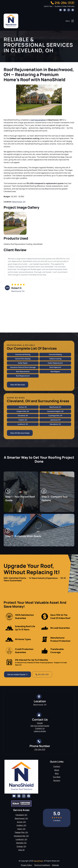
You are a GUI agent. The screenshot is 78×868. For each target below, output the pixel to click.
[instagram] (69, 10)
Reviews (57, 780)
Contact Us (40, 728)
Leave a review (40, 731)
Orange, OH (21, 846)
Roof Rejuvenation (23, 372)
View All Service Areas (20, 433)
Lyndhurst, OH (23, 424)
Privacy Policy (27, 865)
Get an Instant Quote (18, 674)
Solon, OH (21, 829)
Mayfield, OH (21, 843)
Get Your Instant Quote (40, 726)
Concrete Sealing (55, 354)
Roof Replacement (23, 376)
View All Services (18, 385)
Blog (57, 773)
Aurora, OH (23, 407)
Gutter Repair (23, 363)
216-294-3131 (64, 3)
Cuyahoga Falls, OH (55, 416)
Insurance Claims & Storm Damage (23, 367)
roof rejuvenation (38, 120)
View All (21, 850)
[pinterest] (65, 10)
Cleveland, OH (23, 416)
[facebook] (73, 10)
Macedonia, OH (55, 424)
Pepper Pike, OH (21, 832)
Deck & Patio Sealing (23, 359)
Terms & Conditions (42, 865)
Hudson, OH (23, 420)
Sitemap (55, 865)
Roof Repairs (55, 372)
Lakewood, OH (55, 420)
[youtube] (61, 10)
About (57, 770)
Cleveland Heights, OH (55, 411)
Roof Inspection (55, 367)
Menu (70, 21)
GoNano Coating (55, 359)
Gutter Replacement (55, 363)
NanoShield (38, 861)
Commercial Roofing (23, 354)
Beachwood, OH (19, 202)
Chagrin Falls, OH (23, 411)
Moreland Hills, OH (21, 836)
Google (40, 723)
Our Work (57, 777)
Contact (57, 766)
